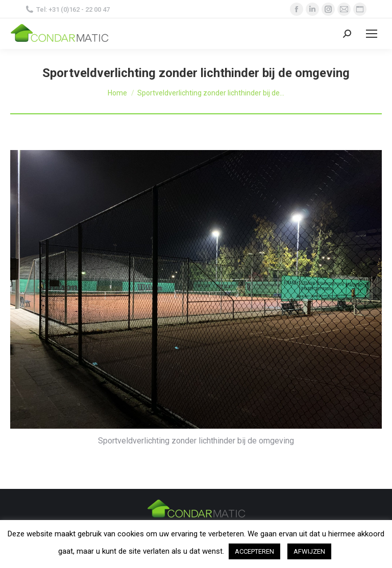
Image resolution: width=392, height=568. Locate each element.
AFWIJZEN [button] (309, 551)
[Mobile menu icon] (372, 34)
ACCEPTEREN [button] (254, 551)
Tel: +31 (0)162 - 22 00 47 (68, 9)
